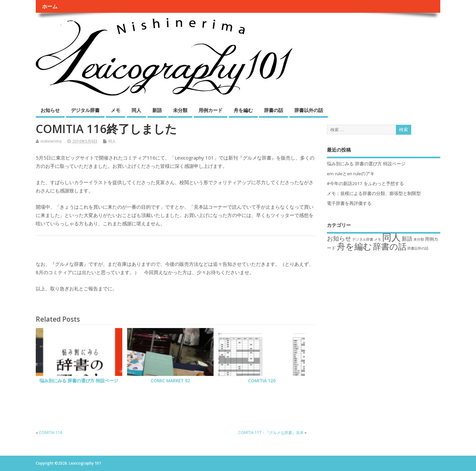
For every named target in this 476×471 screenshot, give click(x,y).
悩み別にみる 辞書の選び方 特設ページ (79, 381)
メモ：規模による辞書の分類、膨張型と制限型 (374, 193)
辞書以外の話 (309, 110)
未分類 (180, 110)
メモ (116, 110)
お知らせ (50, 110)
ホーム (50, 6)
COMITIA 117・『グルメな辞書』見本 (271, 433)
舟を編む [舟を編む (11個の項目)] (354, 246)
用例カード (211, 110)
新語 (157, 110)
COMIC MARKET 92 (170, 381)
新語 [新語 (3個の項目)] (407, 239)
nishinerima (51, 141)
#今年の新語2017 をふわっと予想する (365, 183)
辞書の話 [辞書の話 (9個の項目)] (390, 246)
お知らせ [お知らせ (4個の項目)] (339, 238)
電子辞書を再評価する (349, 203)
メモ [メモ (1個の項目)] (378, 239)
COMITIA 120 (262, 381)
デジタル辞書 (85, 110)
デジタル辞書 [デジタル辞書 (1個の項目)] (363, 239)
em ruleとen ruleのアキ (351, 174)
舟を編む (243, 110)
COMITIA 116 (51, 433)
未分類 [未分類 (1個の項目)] (419, 239)
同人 (136, 110)
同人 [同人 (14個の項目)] (391, 237)
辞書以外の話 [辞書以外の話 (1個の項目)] (418, 248)
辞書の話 (274, 110)
